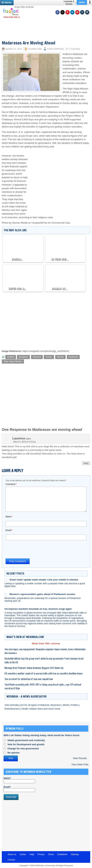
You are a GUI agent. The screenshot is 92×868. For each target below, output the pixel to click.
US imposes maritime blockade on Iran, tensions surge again (38, 609)
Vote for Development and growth (26, 744)
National (45, 705)
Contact (11, 860)
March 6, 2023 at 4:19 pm (25, 442)
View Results (80, 758)
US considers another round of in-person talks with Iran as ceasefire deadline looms (43, 673)
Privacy (41, 854)
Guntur (49, 357)
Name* (19, 780)
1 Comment (74, 49)
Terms (51, 854)
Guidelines (62, 854)
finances (37, 357)
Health (25, 709)
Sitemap (75, 854)
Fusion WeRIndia (55, 49)
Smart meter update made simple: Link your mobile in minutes (44, 580)
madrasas (73, 357)
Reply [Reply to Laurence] (86, 463)
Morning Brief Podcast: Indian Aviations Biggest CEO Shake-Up (34, 668)
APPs (82, 2)
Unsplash (37, 223)
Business (56, 705)
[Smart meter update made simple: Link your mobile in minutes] (6, 580)
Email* (19, 789)
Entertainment (12, 709)
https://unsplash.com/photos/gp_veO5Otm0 (46, 351)
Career (23, 854)
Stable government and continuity (26, 740)
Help (32, 854)
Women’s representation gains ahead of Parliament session (42, 594)
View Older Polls (80, 764)
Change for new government (23, 749)
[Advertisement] (47, 25)
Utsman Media (20, 223)
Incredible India (35, 49)
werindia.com (17, 705)
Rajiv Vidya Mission (13, 361)
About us (12, 854)
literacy (60, 357)
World (66, 705)
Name (9, 517)
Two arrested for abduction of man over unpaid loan (29, 679)
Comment (11, 484)
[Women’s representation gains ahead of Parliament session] (6, 594)
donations (23, 357)
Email (9, 530)
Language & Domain (70, 3)
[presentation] (33, 549)
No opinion (14, 753)
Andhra (11, 357)
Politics (75, 705)
